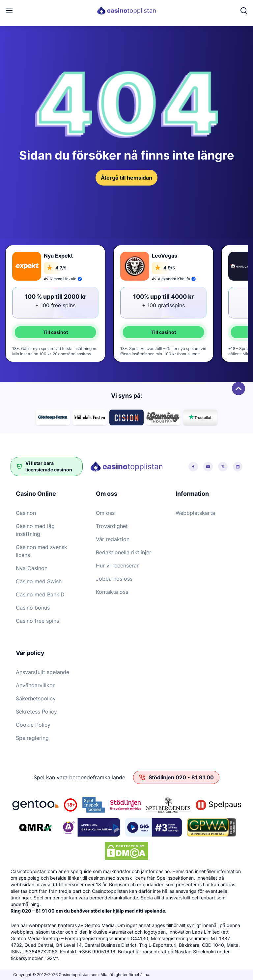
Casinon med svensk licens (42, 551)
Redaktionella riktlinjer (124, 552)
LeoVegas (165, 256)
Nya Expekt (58, 256)
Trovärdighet (112, 526)
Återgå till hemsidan (126, 178)
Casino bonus (33, 608)
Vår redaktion (113, 539)
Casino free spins (37, 621)
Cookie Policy (33, 725)
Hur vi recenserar (117, 565)
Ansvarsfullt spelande (42, 672)
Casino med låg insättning (35, 530)
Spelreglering (32, 738)
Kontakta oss (112, 592)
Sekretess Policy (36, 712)
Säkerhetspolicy (36, 698)
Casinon (26, 513)
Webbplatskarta (195, 513)
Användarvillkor (35, 685)
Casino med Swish (39, 581)
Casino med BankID (40, 594)
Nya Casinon (32, 568)
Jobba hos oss (114, 579)
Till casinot (56, 332)
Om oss (105, 513)
